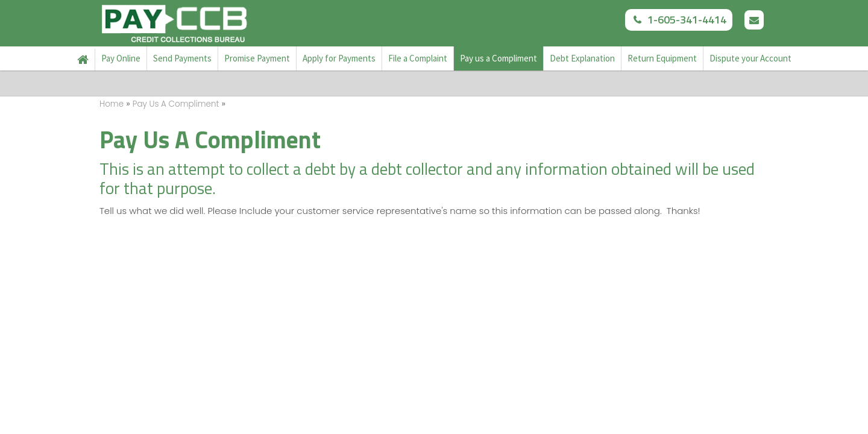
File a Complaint (418, 58)
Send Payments (182, 58)
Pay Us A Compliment (176, 104)
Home (83, 60)
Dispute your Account (750, 58)
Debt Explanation (582, 58)
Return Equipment (662, 58)
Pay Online (121, 58)
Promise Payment (257, 58)
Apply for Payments (339, 58)
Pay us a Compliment (498, 58)
